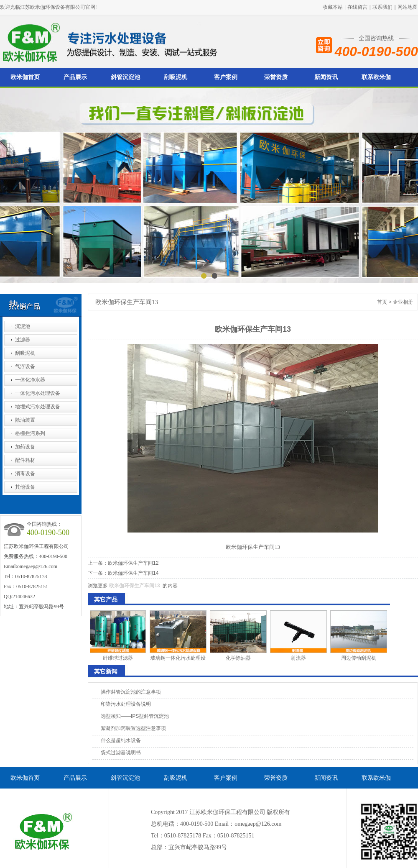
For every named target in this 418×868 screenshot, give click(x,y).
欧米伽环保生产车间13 (134, 586)
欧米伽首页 (25, 77)
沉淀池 (23, 326)
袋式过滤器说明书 (121, 753)
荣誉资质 (276, 77)
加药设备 (25, 447)
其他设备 (25, 487)
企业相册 (403, 302)
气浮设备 (25, 366)
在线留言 (357, 7)
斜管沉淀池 (125, 77)
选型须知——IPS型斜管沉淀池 (135, 716)
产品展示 (75, 77)
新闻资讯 (326, 77)
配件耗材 (25, 460)
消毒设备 (25, 474)
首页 (382, 302)
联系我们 (382, 7)
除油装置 (25, 420)
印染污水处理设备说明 (126, 704)
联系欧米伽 (376, 77)
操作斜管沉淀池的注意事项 (131, 692)
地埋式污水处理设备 (38, 407)
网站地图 (408, 7)
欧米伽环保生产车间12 (133, 563)
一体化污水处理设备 (38, 393)
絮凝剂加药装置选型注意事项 (133, 728)
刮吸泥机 (176, 77)
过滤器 (23, 340)
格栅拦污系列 (30, 433)
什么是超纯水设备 (121, 740)
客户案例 (226, 77)
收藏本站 (333, 7)
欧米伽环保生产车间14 (133, 573)
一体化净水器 (30, 380)
